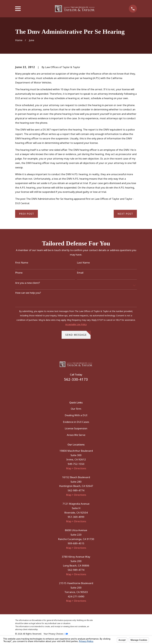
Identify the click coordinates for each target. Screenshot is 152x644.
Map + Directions (76, 468)
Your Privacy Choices (56, 634)
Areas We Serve (76, 435)
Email (80, 273)
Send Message (78, 334)
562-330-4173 (76, 379)
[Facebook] (72, 389)
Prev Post (27, 214)
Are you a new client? (28, 283)
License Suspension (76, 428)
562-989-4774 (76, 490)
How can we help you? (28, 293)
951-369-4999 (76, 517)
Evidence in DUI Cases (76, 422)
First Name (22, 263)
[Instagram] (80, 389)
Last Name (83, 263)
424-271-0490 (76, 596)
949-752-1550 (76, 464)
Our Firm (76, 409)
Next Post (125, 214)
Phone (19, 273)
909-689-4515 (76, 543)
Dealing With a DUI (76, 415)
